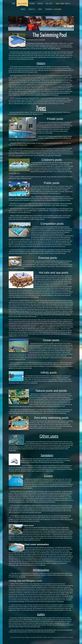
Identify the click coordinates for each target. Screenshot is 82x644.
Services (23, 9)
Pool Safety (49, 4)
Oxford (19, 90)
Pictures (32, 4)
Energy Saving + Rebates (63, 4)
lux (9, 243)
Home (13, 4)
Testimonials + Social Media (53, 9)
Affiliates (40, 4)
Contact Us (32, 9)
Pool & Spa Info (22, 4)
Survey (40, 9)
